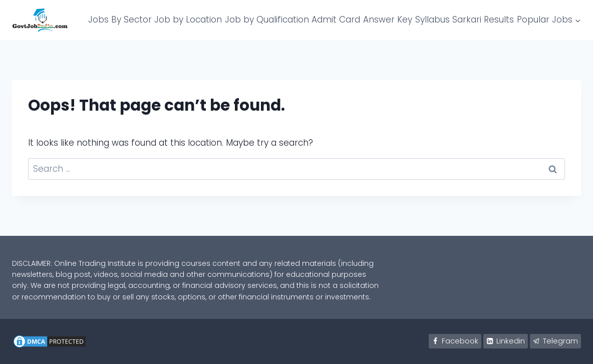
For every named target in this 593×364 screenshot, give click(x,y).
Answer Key (388, 20)
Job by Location (188, 20)
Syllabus (432, 20)
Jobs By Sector (120, 20)
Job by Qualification (267, 20)
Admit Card (336, 20)
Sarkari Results (483, 20)
